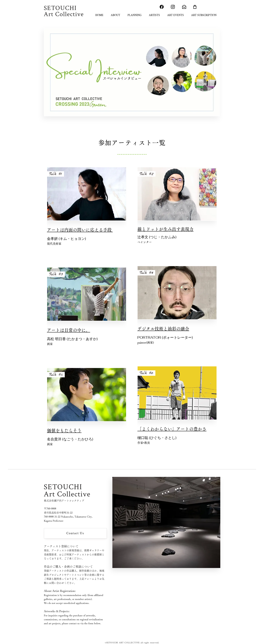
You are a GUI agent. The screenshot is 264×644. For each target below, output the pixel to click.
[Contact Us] (75, 533)
